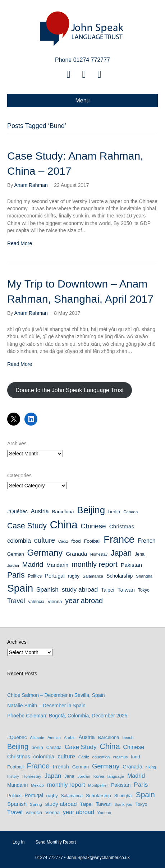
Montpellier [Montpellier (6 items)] (98, 785)
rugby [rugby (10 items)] (74, 576)
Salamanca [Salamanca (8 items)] (93, 576)
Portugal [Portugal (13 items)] (55, 576)
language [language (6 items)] (116, 776)
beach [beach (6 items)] (128, 738)
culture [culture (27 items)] (45, 540)
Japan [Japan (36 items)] (121, 553)
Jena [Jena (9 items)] (140, 554)
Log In (19, 842)
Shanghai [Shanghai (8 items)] (145, 576)
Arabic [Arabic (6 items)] (70, 738)
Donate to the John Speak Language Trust (70, 390)
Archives (17, 444)
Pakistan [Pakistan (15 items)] (131, 565)
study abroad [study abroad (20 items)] (80, 589)
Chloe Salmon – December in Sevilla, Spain (56, 695)
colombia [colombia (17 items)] (19, 541)
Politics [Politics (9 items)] (35, 576)
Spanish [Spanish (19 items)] (47, 590)
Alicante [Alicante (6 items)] (37, 738)
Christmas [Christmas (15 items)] (122, 526)
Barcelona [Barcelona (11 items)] (63, 512)
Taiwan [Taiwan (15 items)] (126, 590)
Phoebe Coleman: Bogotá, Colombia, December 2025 (67, 716)
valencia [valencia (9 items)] (36, 602)
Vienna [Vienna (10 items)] (55, 601)
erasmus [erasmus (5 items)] (120, 757)
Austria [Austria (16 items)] (40, 511)
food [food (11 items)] (76, 541)
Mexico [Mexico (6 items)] (37, 785)
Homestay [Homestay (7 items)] (99, 554)
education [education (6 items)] (101, 757)
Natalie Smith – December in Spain (46, 706)
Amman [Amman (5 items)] (54, 738)
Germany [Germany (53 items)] (45, 553)
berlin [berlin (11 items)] (114, 512)
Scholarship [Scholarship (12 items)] (120, 576)
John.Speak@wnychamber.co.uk (98, 858)
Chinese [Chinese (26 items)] (93, 526)
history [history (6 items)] (13, 776)
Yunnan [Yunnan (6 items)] (104, 813)
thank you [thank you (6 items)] (123, 804)
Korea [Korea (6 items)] (99, 776)
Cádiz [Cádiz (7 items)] (63, 541)
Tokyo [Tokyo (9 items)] (144, 590)
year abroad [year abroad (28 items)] (84, 601)
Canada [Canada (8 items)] (130, 512)
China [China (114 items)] (64, 525)
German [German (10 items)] (16, 554)
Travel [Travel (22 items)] (16, 601)
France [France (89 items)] (119, 539)
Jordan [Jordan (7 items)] (13, 565)
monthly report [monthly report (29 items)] (95, 564)
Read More (20, 243)
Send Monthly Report (56, 842)
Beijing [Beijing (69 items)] (91, 510)
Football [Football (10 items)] (92, 541)
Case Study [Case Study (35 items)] (27, 526)
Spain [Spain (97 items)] (20, 588)
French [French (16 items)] (147, 541)
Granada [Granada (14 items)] (76, 554)
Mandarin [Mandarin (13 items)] (57, 565)
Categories (19, 476)
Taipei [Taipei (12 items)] (108, 590)
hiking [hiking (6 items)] (151, 767)
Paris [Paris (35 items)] (16, 575)
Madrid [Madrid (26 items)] (33, 564)
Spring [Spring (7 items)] (36, 804)
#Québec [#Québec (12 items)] (17, 511)
